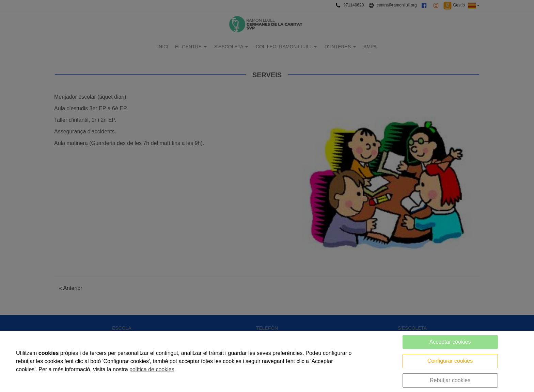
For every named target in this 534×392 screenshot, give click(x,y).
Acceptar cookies (450, 342)
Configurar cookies (450, 361)
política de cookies (152, 369)
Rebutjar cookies (450, 380)
